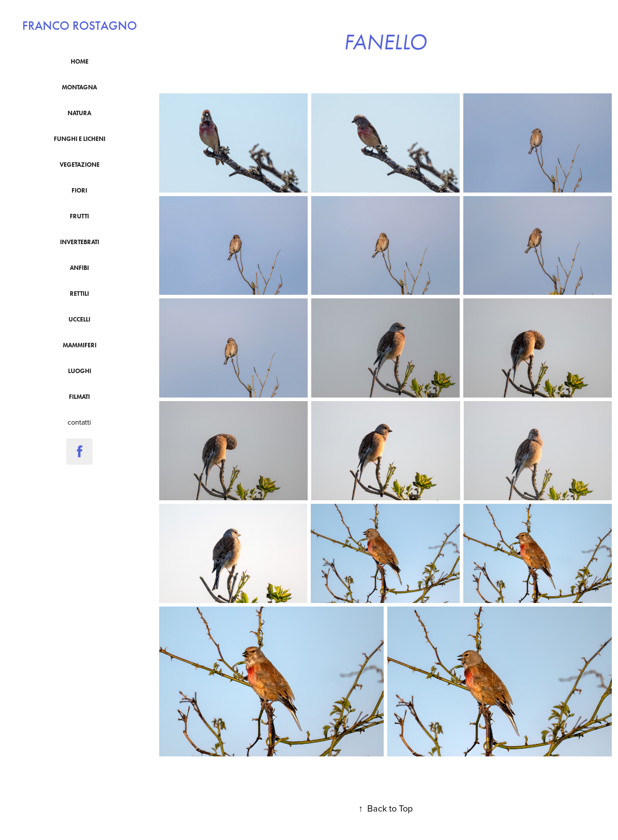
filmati (79, 397)
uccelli (79, 320)
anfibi (79, 268)
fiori (79, 191)
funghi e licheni (80, 139)
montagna (79, 87)
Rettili (79, 294)
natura (79, 113)
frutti (79, 216)
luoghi (80, 371)
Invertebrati (80, 242)
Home (80, 62)
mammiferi (80, 345)
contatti (79, 422)
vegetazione (80, 165)
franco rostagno (80, 26)
